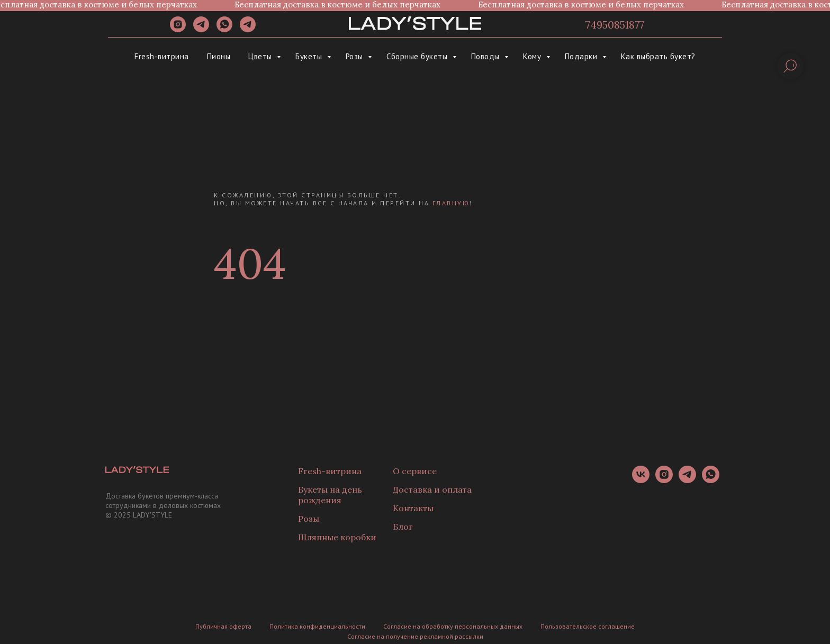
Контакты (413, 508)
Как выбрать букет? (658, 56)
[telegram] (201, 29)
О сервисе (415, 471)
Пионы (219, 56)
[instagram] (178, 29)
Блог (403, 527)
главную (451, 203)
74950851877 (615, 25)
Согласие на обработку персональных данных (453, 626)
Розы (356, 56)
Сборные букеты (418, 56)
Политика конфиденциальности (317, 626)
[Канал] (248, 29)
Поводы (487, 56)
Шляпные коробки (337, 537)
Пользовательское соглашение (588, 626)
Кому (533, 56)
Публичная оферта (223, 626)
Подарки (582, 56)
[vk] (641, 480)
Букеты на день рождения (330, 495)
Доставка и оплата (432, 489)
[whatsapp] (224, 29)
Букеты (310, 56)
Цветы (261, 56)
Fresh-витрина (162, 56)
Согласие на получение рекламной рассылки (415, 636)
